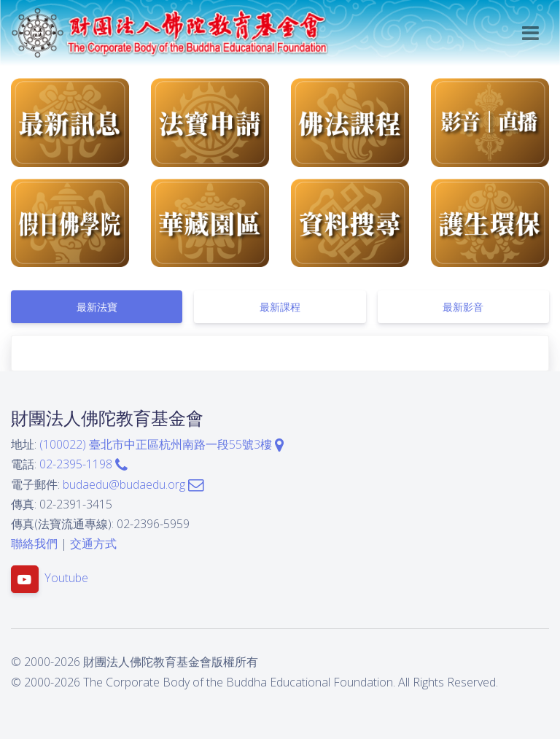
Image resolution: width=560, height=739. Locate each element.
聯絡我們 (34, 543)
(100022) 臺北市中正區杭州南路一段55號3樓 (162, 444)
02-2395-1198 (83, 464)
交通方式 (93, 543)
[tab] (97, 307)
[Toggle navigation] (530, 33)
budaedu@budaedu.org (133, 484)
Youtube (66, 579)
